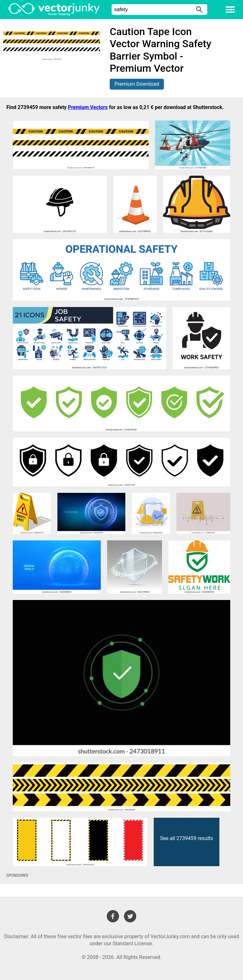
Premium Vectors (88, 107)
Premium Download (137, 84)
